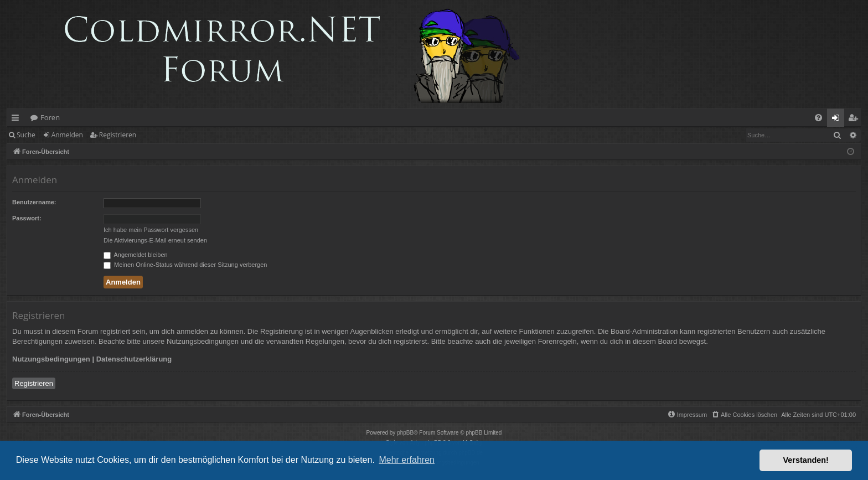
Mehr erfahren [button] (407, 460)
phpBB (405, 433)
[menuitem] (818, 118)
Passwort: (27, 218)
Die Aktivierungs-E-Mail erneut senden (155, 240)
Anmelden (67, 135)
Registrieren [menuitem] (855, 120)
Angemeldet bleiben (136, 255)
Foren (50, 117)
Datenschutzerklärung (134, 359)
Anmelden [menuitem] (839, 120)
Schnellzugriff (17, 120)
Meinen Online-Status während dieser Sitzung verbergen (185, 265)
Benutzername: (34, 202)
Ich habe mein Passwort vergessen (151, 230)
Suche (26, 135)
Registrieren (118, 135)
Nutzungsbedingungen (51, 359)
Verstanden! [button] (806, 460)
